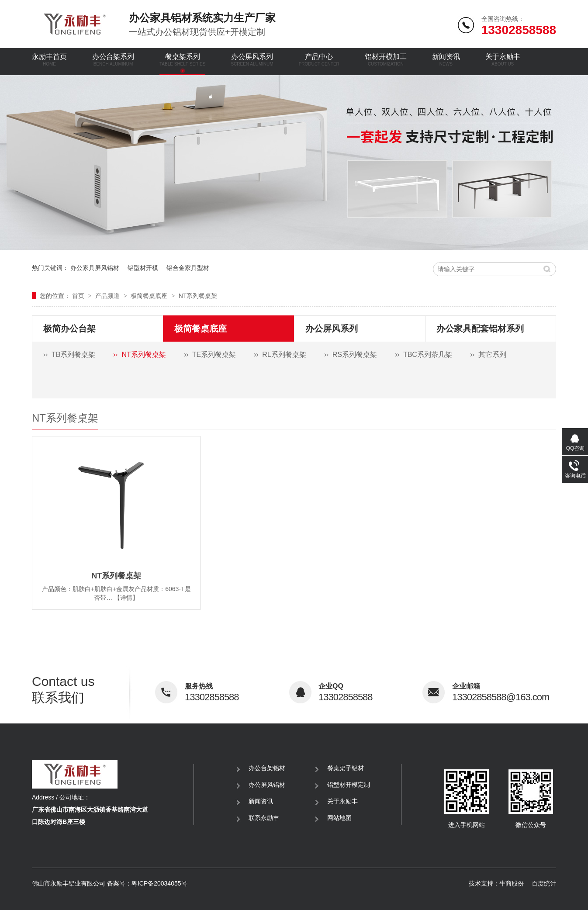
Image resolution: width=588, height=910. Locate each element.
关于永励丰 (503, 60)
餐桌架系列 (182, 60)
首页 (79, 296)
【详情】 (126, 598)
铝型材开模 (143, 268)
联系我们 (93, 689)
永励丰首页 (49, 60)
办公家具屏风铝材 (95, 268)
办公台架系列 (113, 60)
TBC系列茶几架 (428, 355)
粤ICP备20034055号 (159, 883)
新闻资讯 (446, 60)
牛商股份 (512, 883)
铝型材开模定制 (349, 785)
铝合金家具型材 (188, 268)
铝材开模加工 (386, 60)
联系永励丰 (264, 818)
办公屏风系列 (252, 60)
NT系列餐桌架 (198, 296)
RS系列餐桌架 (355, 355)
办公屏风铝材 (267, 785)
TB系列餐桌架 (73, 355)
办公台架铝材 (267, 768)
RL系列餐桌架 (284, 355)
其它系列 (492, 355)
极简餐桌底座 (150, 296)
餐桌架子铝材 (346, 768)
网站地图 (339, 818)
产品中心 (319, 60)
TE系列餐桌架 (214, 355)
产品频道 (108, 296)
